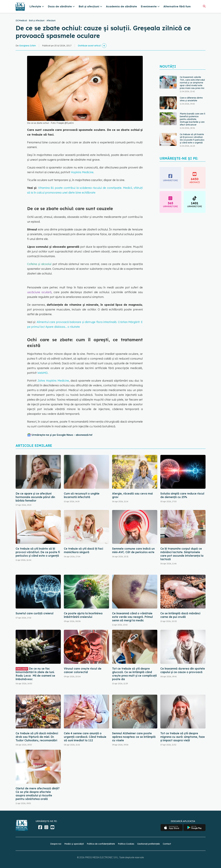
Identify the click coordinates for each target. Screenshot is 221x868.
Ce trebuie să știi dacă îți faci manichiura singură (83, 550)
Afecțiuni (51, 21)
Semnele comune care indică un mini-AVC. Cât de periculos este (133, 550)
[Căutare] (204, 6)
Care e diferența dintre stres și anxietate (191, 99)
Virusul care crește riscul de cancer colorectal (83, 670)
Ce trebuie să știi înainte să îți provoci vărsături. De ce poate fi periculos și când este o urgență (192, 138)
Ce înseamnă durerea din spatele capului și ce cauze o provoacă (183, 670)
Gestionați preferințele (148, 844)
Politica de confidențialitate (101, 844)
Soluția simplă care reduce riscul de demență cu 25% (182, 495)
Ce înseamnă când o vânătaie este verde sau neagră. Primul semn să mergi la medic (132, 617)
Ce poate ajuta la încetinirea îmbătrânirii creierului (83, 615)
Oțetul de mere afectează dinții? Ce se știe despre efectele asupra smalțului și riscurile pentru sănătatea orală (38, 794)
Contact (167, 844)
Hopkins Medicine (82, 172)
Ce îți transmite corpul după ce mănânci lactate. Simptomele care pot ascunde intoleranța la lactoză (182, 554)
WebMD (42, 373)
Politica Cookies (126, 844)
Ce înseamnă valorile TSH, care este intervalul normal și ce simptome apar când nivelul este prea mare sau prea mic (192, 83)
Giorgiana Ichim (27, 46)
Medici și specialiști (74, 844)
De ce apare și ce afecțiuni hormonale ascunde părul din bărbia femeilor (35, 497)
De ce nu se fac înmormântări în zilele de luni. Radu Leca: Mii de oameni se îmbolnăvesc (35, 674)
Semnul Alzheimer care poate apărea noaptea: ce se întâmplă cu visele (134, 737)
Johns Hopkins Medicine (53, 381)
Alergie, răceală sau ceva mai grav (132, 495)
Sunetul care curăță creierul (35, 613)
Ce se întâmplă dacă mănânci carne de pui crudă (180, 615)
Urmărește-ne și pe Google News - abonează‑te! (62, 435)
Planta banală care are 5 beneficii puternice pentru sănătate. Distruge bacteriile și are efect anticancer (193, 119)
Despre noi (56, 844)
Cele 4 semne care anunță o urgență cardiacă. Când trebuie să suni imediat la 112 (85, 737)
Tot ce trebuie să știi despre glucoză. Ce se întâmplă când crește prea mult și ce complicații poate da (134, 674)
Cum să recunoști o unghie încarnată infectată (82, 495)
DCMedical (21, 21)
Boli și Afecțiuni (37, 21)
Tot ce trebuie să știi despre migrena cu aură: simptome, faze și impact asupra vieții (183, 737)
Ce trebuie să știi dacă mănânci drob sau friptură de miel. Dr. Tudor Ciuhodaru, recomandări (37, 737)
